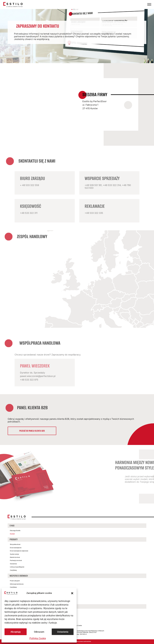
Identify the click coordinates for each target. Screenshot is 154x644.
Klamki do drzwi (15, 557)
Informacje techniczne (17, 584)
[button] (72, 593)
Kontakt (12, 534)
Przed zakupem (15, 581)
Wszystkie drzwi (15, 544)
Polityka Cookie (38, 638)
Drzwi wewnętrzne (16, 548)
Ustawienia (63, 632)
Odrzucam (39, 632)
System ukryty (14, 554)
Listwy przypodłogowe (17, 567)
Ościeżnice (13, 564)
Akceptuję (16, 632)
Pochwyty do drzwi (16, 560)
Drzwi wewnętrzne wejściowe (19, 551)
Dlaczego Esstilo (15, 531)
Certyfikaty (13, 570)
